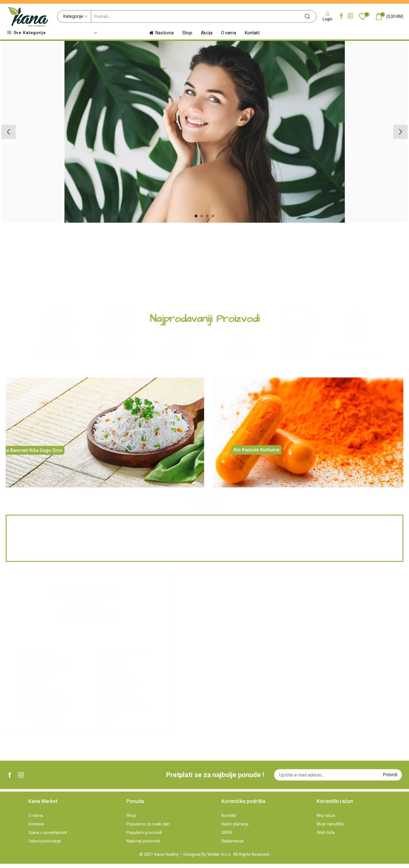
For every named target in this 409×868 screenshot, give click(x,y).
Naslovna (161, 33)
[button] (196, 216)
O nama (229, 33)
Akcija (207, 33)
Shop (187, 33)
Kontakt (252, 33)
